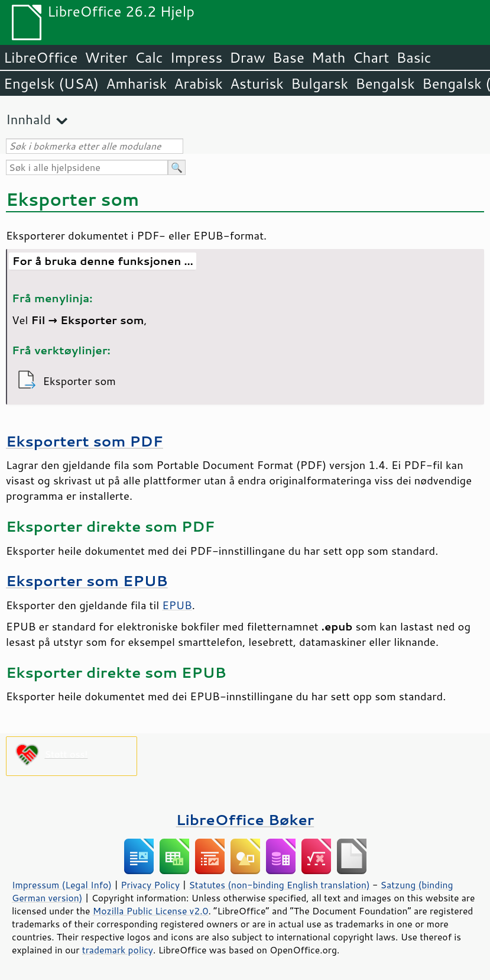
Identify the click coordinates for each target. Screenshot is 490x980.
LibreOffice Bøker (245, 819)
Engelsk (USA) (51, 83)
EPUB (177, 605)
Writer (106, 57)
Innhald (28, 119)
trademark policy (118, 950)
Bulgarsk (319, 83)
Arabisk (198, 83)
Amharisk (136, 83)
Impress (197, 57)
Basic (413, 57)
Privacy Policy (150, 885)
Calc (149, 57)
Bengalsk (385, 83)
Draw (247, 57)
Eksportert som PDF (85, 441)
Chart (371, 57)
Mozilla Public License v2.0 (151, 911)
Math (329, 57)
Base (288, 57)
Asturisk (257, 83)
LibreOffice (40, 57)
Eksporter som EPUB (87, 580)
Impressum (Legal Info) (62, 885)
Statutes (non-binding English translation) (279, 885)
